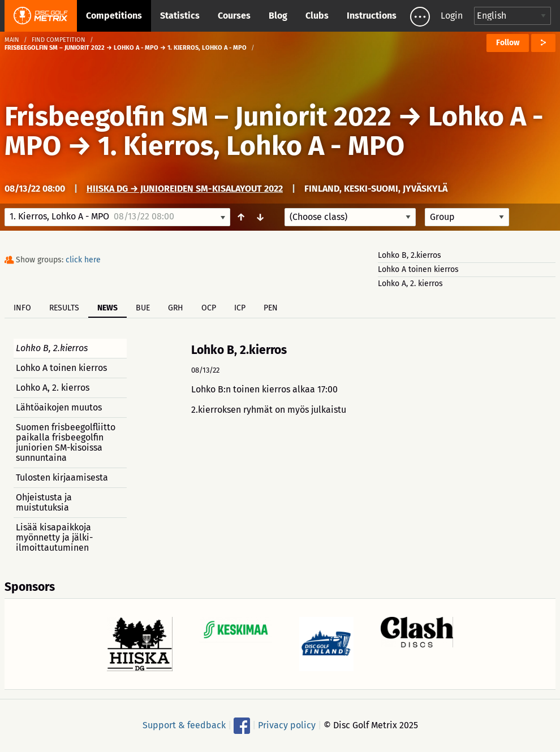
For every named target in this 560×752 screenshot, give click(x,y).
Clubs (317, 16)
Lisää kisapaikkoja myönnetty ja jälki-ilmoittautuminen (54, 537)
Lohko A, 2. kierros (410, 284)
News (107, 308)
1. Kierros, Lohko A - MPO (251, 146)
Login (452, 16)
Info (22, 308)
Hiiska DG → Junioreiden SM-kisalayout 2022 (185, 189)
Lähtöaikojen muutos (59, 407)
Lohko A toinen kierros (418, 269)
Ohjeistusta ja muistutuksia (44, 502)
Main (12, 40)
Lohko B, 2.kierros (410, 255)
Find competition (59, 40)
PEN (271, 308)
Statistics (180, 16)
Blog (278, 16)
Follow (508, 43)
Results (64, 308)
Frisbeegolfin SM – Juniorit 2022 (198, 116)
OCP (209, 308)
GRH (176, 308)
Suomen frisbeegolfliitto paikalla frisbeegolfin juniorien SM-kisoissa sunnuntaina (66, 442)
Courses (234, 16)
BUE (143, 308)
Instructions (372, 16)
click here (83, 260)
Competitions (114, 16)
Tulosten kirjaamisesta (62, 477)
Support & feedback (184, 725)
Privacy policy (287, 725)
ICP (240, 308)
